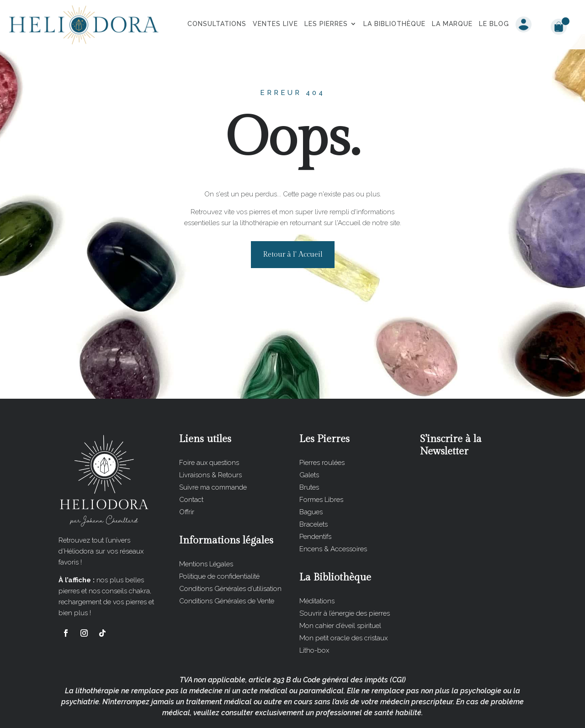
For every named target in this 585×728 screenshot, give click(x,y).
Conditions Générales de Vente (227, 567)
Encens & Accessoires (333, 515)
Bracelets (314, 490)
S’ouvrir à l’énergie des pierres (345, 579)
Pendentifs (315, 502)
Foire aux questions (209, 428)
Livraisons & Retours (210, 441)
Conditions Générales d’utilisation (230, 554)
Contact (191, 465)
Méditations (317, 567)
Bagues (311, 478)
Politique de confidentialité (219, 542)
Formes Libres (321, 465)
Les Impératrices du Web (355, 713)
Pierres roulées (322, 428)
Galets (309, 441)
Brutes (309, 453)
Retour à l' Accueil (293, 220)
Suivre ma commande (213, 453)
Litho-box (314, 616)
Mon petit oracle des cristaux (343, 604)
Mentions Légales (206, 530)
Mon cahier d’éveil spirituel (340, 591)
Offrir (187, 478)
